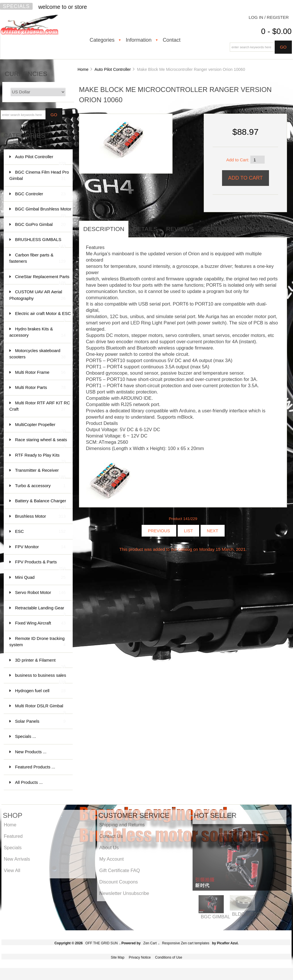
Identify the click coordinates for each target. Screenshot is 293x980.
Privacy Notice (140, 957)
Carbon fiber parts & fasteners (38, 259)
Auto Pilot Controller (113, 69)
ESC (40, 532)
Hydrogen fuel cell (40, 691)
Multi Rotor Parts (40, 388)
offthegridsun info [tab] (236, 229)
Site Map (117, 957)
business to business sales (41, 678)
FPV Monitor (40, 547)
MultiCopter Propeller (40, 427)
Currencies (26, 74)
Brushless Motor (40, 516)
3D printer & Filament (40, 663)
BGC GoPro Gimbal (40, 225)
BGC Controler (40, 194)
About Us (109, 848)
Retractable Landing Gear (40, 611)
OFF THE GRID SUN (101, 943)
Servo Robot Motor (40, 593)
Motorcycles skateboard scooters (38, 354)
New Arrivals (17, 859)
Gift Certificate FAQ (120, 870)
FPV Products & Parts (40, 565)
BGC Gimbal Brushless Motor (43, 212)
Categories (102, 40)
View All (12, 870)
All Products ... (29, 782)
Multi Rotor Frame (40, 372)
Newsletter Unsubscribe (124, 893)
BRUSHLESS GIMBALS (40, 242)
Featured (13, 836)
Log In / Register (269, 17)
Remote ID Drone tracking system (38, 642)
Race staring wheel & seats (41, 442)
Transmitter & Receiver (40, 473)
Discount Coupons (119, 882)
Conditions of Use (169, 957)
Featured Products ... (35, 767)
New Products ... (31, 752)
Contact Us (111, 836)
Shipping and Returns (122, 825)
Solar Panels (40, 721)
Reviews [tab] (180, 229)
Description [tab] (104, 229)
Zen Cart (150, 943)
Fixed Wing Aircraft (40, 623)
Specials (16, 6)
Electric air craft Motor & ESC (43, 316)
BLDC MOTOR (248, 914)
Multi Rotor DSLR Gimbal (40, 709)
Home (83, 69)
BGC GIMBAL (216, 917)
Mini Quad (40, 578)
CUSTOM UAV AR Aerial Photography (38, 295)
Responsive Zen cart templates (186, 943)
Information (138, 40)
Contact (172, 40)
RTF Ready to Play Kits (40, 458)
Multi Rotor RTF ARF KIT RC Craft (40, 406)
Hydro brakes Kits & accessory (38, 333)
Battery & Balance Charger (41, 504)
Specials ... (26, 736)
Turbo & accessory (40, 486)
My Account (111, 859)
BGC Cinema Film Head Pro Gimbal (39, 176)
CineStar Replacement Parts (42, 279)
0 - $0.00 (276, 31)
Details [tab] (145, 229)
